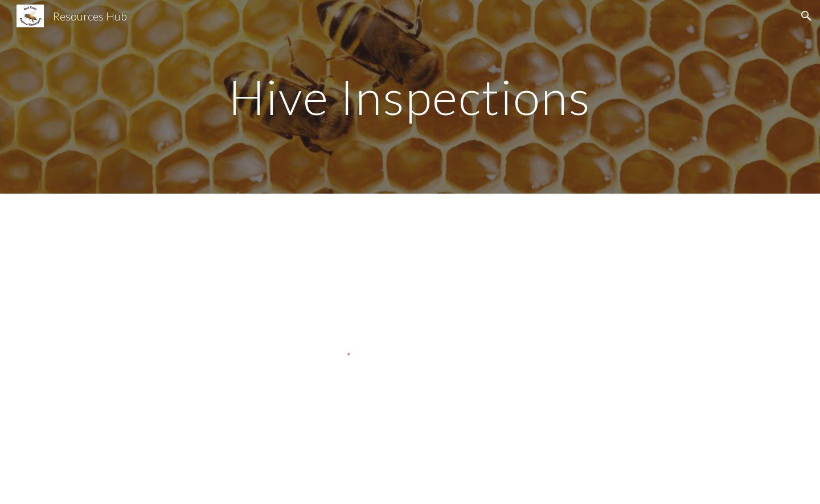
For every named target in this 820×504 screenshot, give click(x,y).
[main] (410, 97)
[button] (806, 16)
